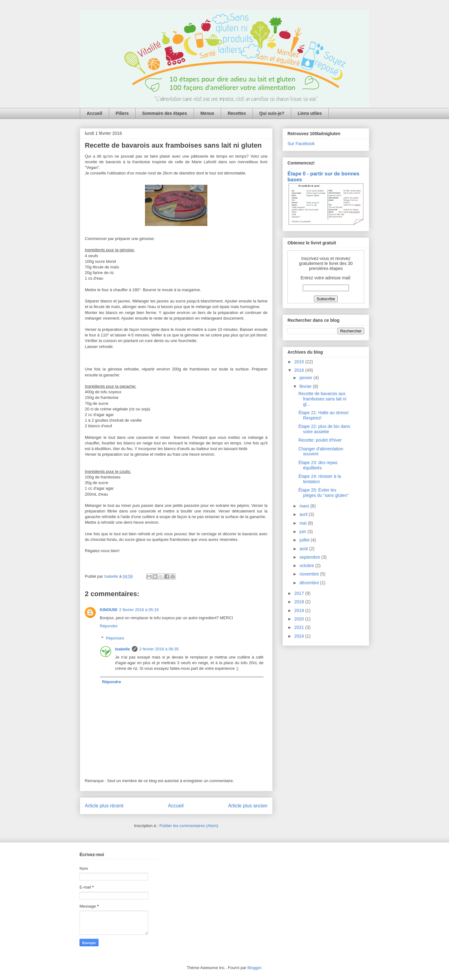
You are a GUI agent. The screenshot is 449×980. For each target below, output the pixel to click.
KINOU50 (109, 610)
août (304, 549)
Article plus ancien (248, 806)
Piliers (122, 113)
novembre (310, 574)
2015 (300, 362)
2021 (300, 627)
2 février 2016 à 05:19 (139, 610)
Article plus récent (104, 806)
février (306, 386)
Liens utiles (310, 113)
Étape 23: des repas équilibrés (318, 465)
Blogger (254, 968)
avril (304, 514)
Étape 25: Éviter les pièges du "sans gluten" (323, 493)
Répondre (109, 626)
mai (303, 523)
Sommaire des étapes (165, 113)
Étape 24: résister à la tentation (320, 479)
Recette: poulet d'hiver (320, 440)
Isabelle (123, 649)
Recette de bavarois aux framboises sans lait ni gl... (322, 399)
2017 (300, 593)
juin (303, 532)
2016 (300, 370)
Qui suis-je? (272, 113)
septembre (310, 557)
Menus (207, 113)
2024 (300, 636)
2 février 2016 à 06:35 (159, 649)
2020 (300, 619)
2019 (300, 610)
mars (305, 506)
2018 (300, 602)
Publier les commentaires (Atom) (189, 826)
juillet (305, 540)
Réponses (115, 638)
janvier (306, 378)
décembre (310, 583)
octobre (307, 566)
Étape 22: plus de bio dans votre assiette (324, 429)
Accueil (94, 113)
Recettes (237, 113)
